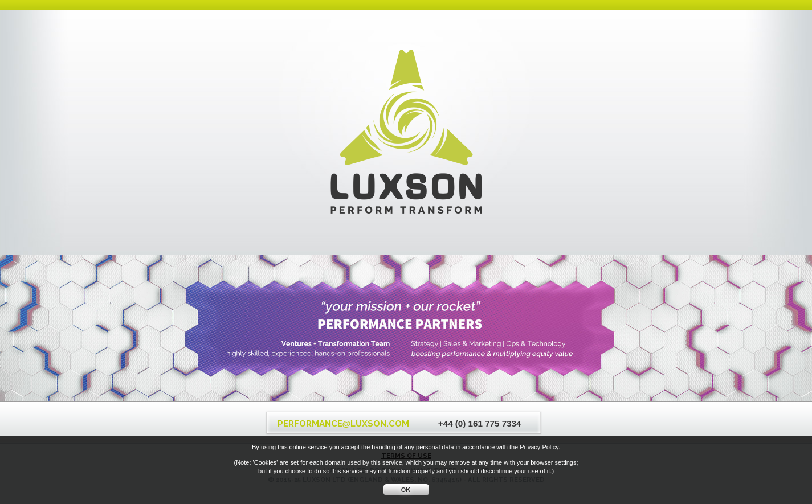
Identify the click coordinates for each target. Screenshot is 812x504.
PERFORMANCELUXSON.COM (344, 424)
